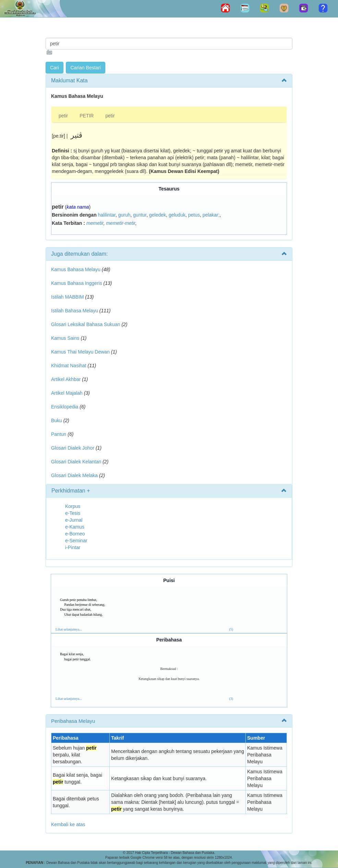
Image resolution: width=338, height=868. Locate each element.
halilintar (107, 215)
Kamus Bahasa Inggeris (77, 283)
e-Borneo (75, 534)
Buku (57, 420)
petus (194, 215)
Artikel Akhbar (66, 379)
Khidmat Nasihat (69, 366)
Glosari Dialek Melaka (74, 475)
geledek (158, 215)
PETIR (87, 116)
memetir (95, 223)
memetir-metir (120, 223)
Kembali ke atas (68, 824)
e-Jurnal (74, 520)
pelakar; (211, 215)
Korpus (73, 506)
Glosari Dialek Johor (73, 448)
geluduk (177, 215)
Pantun (59, 434)
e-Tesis (73, 513)
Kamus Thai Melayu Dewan (80, 352)
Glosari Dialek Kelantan (76, 462)
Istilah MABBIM (68, 297)
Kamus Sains (65, 338)
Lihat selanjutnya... (69, 629)
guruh (124, 215)
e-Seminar (76, 541)
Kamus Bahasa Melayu (76, 269)
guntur (140, 215)
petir (63, 116)
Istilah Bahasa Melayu (75, 311)
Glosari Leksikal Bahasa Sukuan (86, 324)
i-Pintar (73, 547)
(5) (231, 629)
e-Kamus (75, 527)
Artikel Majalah (67, 393)
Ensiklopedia (65, 407)
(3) (231, 699)
